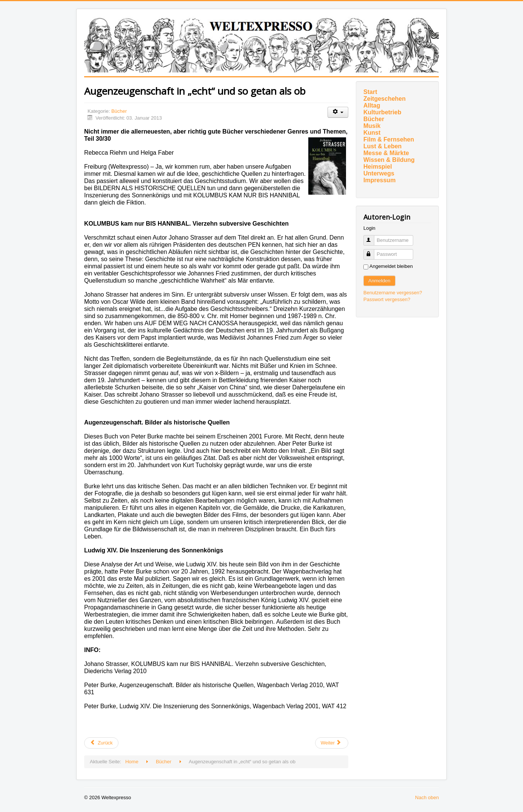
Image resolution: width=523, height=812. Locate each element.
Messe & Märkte (386, 153)
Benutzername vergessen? (393, 293)
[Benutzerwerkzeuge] (338, 112)
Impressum (379, 180)
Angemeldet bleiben (391, 266)
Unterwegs (379, 173)
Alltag (372, 105)
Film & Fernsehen (389, 139)
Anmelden (379, 281)
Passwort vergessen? (387, 299)
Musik (372, 126)
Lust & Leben (382, 146)
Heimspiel (378, 167)
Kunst (372, 133)
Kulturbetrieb (382, 112)
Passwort (372, 251)
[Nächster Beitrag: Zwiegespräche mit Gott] (332, 743)
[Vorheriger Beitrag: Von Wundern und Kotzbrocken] (101, 743)
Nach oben (427, 797)
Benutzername (372, 237)
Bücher (119, 111)
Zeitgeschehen (385, 99)
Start (370, 92)
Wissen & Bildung (389, 160)
